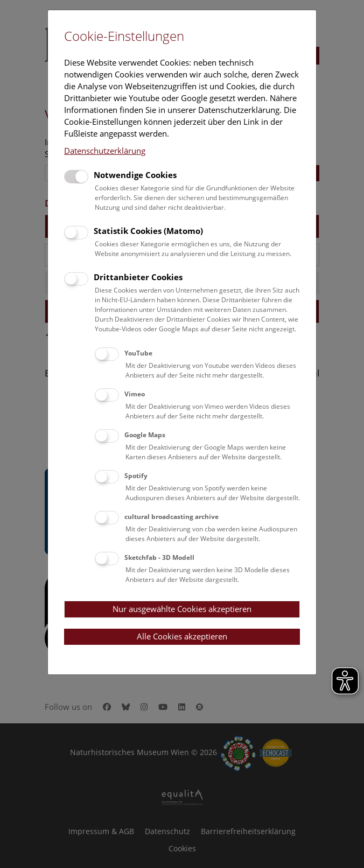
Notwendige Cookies (135, 175)
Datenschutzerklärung (105, 151)
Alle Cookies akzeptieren (182, 636)
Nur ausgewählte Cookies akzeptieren (182, 609)
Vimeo (135, 394)
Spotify (136, 476)
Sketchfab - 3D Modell (159, 557)
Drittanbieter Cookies (138, 277)
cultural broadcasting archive (171, 517)
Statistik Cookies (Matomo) (148, 231)
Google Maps (145, 435)
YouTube (138, 353)
